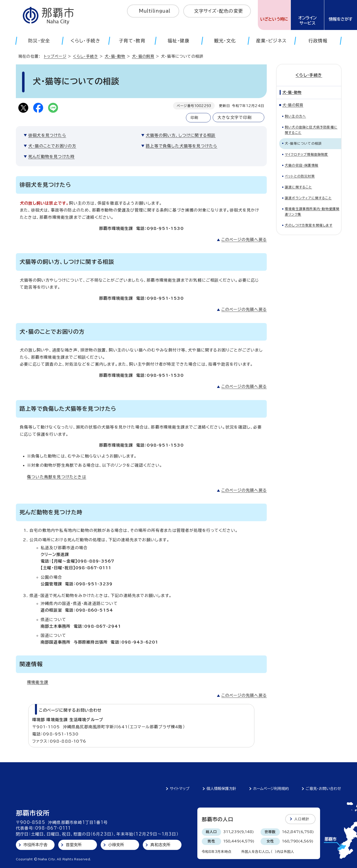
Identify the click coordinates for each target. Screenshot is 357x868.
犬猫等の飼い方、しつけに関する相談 (181, 135)
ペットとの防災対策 (300, 176)
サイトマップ (180, 789)
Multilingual (155, 11)
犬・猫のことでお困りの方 (52, 146)
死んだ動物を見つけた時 (51, 157)
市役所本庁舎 (35, 845)
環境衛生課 (38, 682)
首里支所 (74, 845)
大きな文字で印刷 (235, 117)
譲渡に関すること (298, 187)
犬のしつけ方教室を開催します (309, 225)
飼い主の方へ (295, 116)
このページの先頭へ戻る (244, 240)
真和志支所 (160, 845)
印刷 (194, 118)
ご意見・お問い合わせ (323, 789)
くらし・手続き (85, 56)
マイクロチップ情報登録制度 (307, 154)
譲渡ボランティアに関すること (308, 198)
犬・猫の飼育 (143, 56)
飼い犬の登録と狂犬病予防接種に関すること (311, 130)
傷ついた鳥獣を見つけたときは (57, 477)
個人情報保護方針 (221, 789)
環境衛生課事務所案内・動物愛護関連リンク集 (312, 212)
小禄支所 (116, 845)
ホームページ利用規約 (271, 789)
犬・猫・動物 (115, 56)
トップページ (55, 56)
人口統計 (302, 819)
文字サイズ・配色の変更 (219, 11)
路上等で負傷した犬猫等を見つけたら (181, 146)
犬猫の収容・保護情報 (302, 165)
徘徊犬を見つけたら (47, 135)
